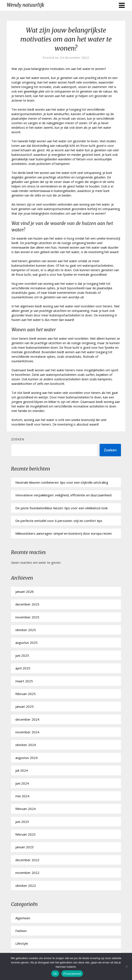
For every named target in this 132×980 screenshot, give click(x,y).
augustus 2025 (26, 642)
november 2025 (27, 617)
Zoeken (17, 439)
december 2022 (27, 860)
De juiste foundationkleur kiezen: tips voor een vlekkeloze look (61, 508)
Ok (55, 974)
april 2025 (23, 668)
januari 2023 (25, 847)
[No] (127, 966)
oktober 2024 (26, 745)
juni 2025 (22, 655)
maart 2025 (24, 681)
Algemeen (23, 918)
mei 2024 (22, 796)
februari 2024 (25, 809)
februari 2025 (25, 694)
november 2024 (27, 732)
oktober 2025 (26, 630)
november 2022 (27, 873)
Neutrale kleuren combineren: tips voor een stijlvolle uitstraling (62, 482)
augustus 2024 (26, 758)
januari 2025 (25, 706)
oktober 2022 (26, 886)
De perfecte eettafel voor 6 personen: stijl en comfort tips (59, 521)
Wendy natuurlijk (25, 5)
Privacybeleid (72, 974)
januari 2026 (25, 591)
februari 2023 (25, 834)
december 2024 (27, 719)
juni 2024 (22, 783)
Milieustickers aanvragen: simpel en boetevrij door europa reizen (64, 533)
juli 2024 (22, 770)
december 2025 (27, 604)
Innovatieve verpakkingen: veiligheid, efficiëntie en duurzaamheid (63, 495)
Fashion (21, 931)
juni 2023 (22, 822)
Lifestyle (22, 943)
